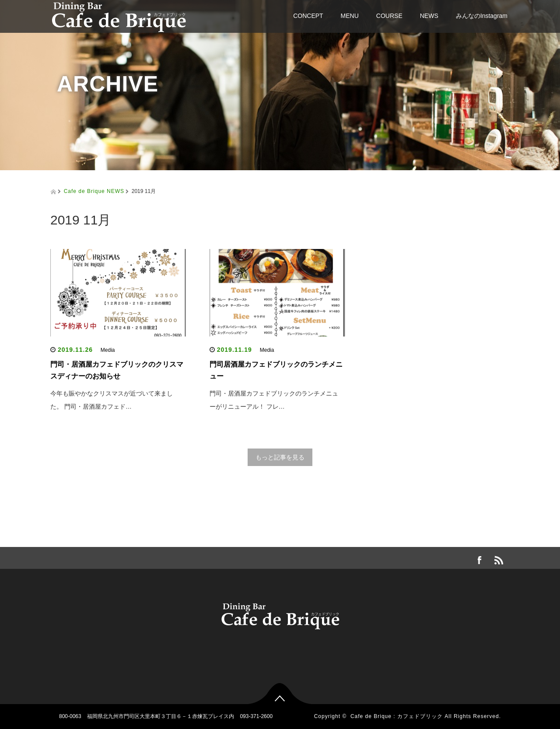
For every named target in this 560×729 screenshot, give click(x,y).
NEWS (429, 16)
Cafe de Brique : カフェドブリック (397, 716)
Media (108, 350)
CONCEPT (308, 16)
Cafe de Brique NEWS (94, 191)
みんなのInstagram (482, 16)
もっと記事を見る (280, 457)
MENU (350, 16)
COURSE (389, 16)
